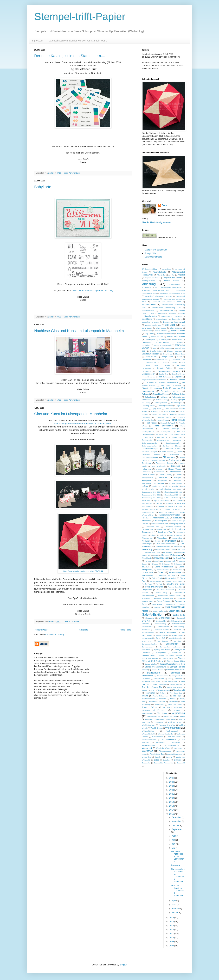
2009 (172, 942)
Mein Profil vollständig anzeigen (156, 222)
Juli (173, 840)
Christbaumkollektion (151, 354)
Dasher (167, 365)
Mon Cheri (146, 558)
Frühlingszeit (166, 431)
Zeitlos (156, 760)
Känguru (170, 503)
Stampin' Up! (150, 253)
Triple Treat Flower (175, 705)
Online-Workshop (163, 570)
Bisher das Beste (178, 331)
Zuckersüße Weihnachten (164, 763)
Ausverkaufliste (149, 305)
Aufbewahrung (174, 284)
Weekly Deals (156, 728)
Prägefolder (147, 590)
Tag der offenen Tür (152, 687)
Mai (174, 848)
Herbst (179, 475)
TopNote (163, 699)
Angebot (181, 275)
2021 (172, 794)
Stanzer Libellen (151, 664)
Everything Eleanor (161, 394)
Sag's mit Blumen (159, 611)
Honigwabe (147, 480)
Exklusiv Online (178, 394)
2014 (172, 922)
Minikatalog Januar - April (166, 550)
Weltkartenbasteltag (149, 740)
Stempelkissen (162, 676)
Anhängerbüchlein (149, 281)
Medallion (146, 541)
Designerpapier (148, 374)
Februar (175, 909)
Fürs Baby (149, 437)
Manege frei (147, 538)
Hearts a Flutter (149, 475)
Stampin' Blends (149, 655)
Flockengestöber (161, 403)
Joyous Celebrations (161, 501)
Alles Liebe (161, 275)
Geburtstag (177, 440)
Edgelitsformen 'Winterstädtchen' (154, 380)
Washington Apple (149, 725)
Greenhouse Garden (164, 463)
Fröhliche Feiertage (170, 429)
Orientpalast (178, 570)
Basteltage (147, 319)
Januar (175, 912)
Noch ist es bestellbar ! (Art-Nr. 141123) (93, 290)
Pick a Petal (157, 578)
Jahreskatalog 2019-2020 (151, 492)
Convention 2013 (151, 362)
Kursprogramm (161, 521)
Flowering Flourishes (165, 406)
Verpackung (178, 713)
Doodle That (163, 374)
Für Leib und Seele (178, 434)
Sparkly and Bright (162, 650)
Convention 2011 (162, 360)
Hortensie (177, 480)
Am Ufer (171, 275)
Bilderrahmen (147, 331)
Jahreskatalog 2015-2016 (171, 489)
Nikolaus (155, 564)
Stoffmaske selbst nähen (151, 681)
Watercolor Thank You (167, 725)
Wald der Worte (175, 722)
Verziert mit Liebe (170, 716)
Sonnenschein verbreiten (170, 647)
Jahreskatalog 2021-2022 (151, 495)
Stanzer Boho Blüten (176, 661)
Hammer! (160, 469)
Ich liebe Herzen (175, 483)
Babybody (173, 313)
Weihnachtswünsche (166, 734)
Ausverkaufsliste (166, 310)
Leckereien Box (153, 527)
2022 (172, 790)
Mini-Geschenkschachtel (166, 544)
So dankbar (163, 641)
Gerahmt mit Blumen (172, 446)
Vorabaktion (159, 722)
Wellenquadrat (158, 737)
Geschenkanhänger (150, 449)
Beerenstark (177, 319)
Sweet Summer (176, 684)
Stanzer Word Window (176, 670)
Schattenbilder (161, 621)
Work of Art (178, 748)
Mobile (156, 555)
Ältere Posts (125, 630)
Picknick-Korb (171, 578)
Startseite (84, 630)
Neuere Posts (41, 630)
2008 (172, 946)
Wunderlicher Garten (175, 754)
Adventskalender (159, 272)
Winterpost (147, 748)
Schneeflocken (163, 627)
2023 (172, 786)
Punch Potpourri (163, 601)
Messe (158, 541)
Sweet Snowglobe (160, 684)
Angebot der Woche (153, 278)
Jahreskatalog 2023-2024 (173, 495)
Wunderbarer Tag (157, 754)
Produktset (146, 598)
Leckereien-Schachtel (173, 527)
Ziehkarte (178, 760)
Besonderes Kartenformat (174, 322)
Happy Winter (175, 469)
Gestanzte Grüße (172, 449)
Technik (163, 693)
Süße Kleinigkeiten (170, 681)
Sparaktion (146, 650)
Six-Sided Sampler (175, 638)
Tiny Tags (177, 696)
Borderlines (146, 345)
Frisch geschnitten (163, 426)
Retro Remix (157, 604)
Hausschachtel (175, 472)
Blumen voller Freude (176, 336)
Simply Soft (160, 638)
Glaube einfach (167, 452)
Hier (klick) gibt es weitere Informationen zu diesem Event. (83, 424)
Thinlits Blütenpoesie (161, 696)
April (174, 901)
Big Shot (170, 325)
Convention (147, 359)
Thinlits (145, 696)
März (174, 905)
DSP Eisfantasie (165, 377)
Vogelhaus (149, 719)
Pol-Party (159, 584)
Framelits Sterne (164, 417)
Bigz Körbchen (176, 328)
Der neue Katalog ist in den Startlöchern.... (70, 56)
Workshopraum (166, 751)
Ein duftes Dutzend (177, 380)
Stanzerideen (154, 673)
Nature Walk (171, 561)
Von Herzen (172, 719)
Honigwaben (163, 480)
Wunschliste (146, 757)
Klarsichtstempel (148, 512)
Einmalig (146, 388)
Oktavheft (146, 567)
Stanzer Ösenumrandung (156, 667)
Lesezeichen (161, 529)
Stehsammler (147, 676)
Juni (174, 844)
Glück (179, 452)
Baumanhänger (162, 319)
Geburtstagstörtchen (149, 446)
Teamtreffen (150, 693)
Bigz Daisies (161, 328)
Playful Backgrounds (173, 581)
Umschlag (178, 707)
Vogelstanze (160, 719)
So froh (177, 641)
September (177, 829)
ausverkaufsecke (148, 311)
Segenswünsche (148, 632)
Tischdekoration (149, 699)
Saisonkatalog (175, 611)
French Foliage (178, 420)
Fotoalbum (155, 411)
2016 (172, 814)
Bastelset (179, 316)
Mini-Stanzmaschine (163, 547)
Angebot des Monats (173, 278)
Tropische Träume (150, 707)
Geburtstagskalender (150, 443)
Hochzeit (163, 477)
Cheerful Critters (156, 351)
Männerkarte (162, 538)
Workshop (148, 751)
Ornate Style (148, 572)
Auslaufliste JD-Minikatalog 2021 (156, 290)
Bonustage (177, 342)
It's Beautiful (173, 486)
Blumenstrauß (177, 339)
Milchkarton (171, 541)
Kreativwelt (147, 521)
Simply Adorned (162, 635)
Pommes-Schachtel (175, 587)
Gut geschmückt (159, 466)
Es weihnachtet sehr (171, 391)
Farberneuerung (162, 400)
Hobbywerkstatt (148, 478)
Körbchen (146, 518)
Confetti (179, 357)
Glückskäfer (175, 455)
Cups (183, 362)
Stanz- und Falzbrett (150, 658)
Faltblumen (164, 397)
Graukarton (147, 463)
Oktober (176, 825)
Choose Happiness (174, 351)
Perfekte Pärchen (167, 575)
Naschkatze (159, 561)
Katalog (161, 506)
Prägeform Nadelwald (165, 590)
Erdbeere (156, 388)
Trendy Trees (159, 705)
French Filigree (162, 420)
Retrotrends (170, 604)
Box (155, 348)
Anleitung (149, 284)
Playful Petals (147, 584)
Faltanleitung (150, 397)
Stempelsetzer (159, 679)
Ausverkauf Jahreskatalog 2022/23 (159, 296)
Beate (165, 205)
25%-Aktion (167, 269)
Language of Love (178, 524)
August (175, 836)
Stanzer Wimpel (157, 670)
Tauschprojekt (179, 690)
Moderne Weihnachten (171, 555)
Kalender (159, 503)
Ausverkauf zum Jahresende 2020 (166, 302)
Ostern (161, 572)
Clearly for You (151, 357)
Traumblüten (173, 702)
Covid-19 (164, 362)
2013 (172, 926)
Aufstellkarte (147, 287)
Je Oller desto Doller (171, 498)
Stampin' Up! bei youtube (156, 250)
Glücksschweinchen (150, 457)
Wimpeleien (176, 742)
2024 (172, 782)
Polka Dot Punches (154, 587)
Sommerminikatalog (149, 644)
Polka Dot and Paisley (175, 584)
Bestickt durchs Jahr (153, 325)
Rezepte (157, 607)
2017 (172, 810)
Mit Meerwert (168, 552)
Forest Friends (170, 409)
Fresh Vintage (151, 423)
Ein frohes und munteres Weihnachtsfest (162, 383)
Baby (152, 313)
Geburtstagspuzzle (173, 443)
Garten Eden (177, 437)
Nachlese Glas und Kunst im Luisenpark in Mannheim (79, 331)
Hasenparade (159, 472)
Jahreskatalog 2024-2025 (151, 498)
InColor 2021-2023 (159, 486)
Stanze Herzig (168, 658)
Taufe (152, 690)
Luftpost (153, 535)
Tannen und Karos (174, 687)
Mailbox (163, 535)
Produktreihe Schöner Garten (170, 596)
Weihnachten (172, 728)
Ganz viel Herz (163, 437)
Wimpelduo (160, 742)
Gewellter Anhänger (149, 452)
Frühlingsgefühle (148, 431)
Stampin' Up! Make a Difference (170, 655)
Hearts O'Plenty (166, 475)
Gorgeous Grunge (158, 460)
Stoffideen (178, 679)
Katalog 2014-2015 (172, 509)
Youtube (158, 757)
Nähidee (148, 561)
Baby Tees (162, 313)
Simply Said (176, 635)
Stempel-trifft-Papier (80, 17)
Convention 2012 (178, 360)
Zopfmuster (146, 763)
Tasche (145, 690)
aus (156, 287)
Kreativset (177, 518)
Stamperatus (177, 653)
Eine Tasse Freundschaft (171, 386)
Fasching (174, 400)
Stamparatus (161, 652)
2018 (172, 806)
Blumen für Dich (157, 337)
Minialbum (178, 547)
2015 (172, 918)
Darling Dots (152, 365)
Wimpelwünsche (149, 745)
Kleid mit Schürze (167, 512)
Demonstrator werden (169, 371)
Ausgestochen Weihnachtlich (171, 287)
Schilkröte (146, 624)
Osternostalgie (175, 572)
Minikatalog (147, 549)
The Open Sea (176, 693)
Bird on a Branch (161, 331)
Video (182, 716)
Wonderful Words (163, 748)
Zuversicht (181, 763)
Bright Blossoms (166, 348)
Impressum (37, 41)
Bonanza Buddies (163, 342)
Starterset (175, 673)
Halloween (146, 469)
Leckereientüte (147, 529)
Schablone (150, 618)
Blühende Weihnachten (165, 334)
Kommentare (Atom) (55, 635)
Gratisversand (175, 460)
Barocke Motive (151, 316)
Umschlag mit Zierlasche (154, 710)
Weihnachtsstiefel (148, 734)
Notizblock (166, 564)
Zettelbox (167, 760)
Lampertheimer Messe (160, 524)
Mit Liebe (181, 550)
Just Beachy (147, 503)
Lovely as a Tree (165, 532)
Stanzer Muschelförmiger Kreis (172, 664)
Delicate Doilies (164, 368)
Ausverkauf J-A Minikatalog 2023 (172, 293)
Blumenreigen (164, 339)
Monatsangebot (161, 558)
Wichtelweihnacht (169, 739)
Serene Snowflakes (168, 632)
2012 (172, 930)
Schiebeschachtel (176, 621)
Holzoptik (178, 478)
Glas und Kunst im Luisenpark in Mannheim (71, 414)
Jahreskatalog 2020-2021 (173, 492)
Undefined (177, 710)
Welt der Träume (174, 737)
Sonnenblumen (148, 647)
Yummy (169, 757)
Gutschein (176, 466)
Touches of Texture (157, 702)
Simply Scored (147, 638)
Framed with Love (159, 414)
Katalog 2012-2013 (150, 509)
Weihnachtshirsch (149, 731)
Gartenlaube (147, 440)
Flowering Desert (148, 406)
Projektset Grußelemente (164, 598)
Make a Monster (176, 535)
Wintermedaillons (172, 745)
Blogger (123, 965)
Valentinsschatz (148, 713)
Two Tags (166, 707)
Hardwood (146, 472)
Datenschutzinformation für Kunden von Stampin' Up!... (78, 41)
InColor (145, 486)
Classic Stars (180, 354)
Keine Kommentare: (72, 173)
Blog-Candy (149, 334)
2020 (172, 798)
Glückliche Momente (151, 455)
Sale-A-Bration (153, 614)
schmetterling (160, 624)
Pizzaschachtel (156, 581)
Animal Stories (172, 281)
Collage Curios (167, 357)
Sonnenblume (172, 644)
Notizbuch (178, 564)
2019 (172, 802)
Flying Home (157, 409)
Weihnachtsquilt (172, 731)
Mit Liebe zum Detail (152, 552)
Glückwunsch (169, 457)
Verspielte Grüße (154, 716)
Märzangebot (177, 538)
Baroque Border (167, 316)
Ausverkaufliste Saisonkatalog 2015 (166, 308)
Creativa (174, 362)
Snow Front (147, 641)
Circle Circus (167, 354)
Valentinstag (162, 713)
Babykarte (43, 187)
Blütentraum (147, 342)
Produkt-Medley (161, 593)
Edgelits (178, 377)
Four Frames (169, 411)
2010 (172, 938)
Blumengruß (150, 339)
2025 (172, 778)
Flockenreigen (176, 403)
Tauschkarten (163, 690)
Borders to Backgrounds (162, 345)
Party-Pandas (148, 575)
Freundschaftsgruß (168, 423)
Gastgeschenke (163, 440)
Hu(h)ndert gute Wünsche (153, 483)
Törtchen (173, 699)
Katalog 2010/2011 (175, 506)
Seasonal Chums (162, 630)
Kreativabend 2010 (161, 518)
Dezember (177, 817)
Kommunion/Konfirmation (170, 515)
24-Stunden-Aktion (150, 269)
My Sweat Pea (179, 558)
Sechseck (178, 630)
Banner (182, 313)
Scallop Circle (179, 615)
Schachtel (164, 618)
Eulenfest (146, 394)
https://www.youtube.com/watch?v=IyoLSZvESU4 (83, 571)
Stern (169, 679)
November (177, 821)
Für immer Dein (162, 434)
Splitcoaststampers (153, 257)
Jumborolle (177, 500)
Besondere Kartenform (151, 322)
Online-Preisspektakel (164, 567)
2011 (172, 934)
